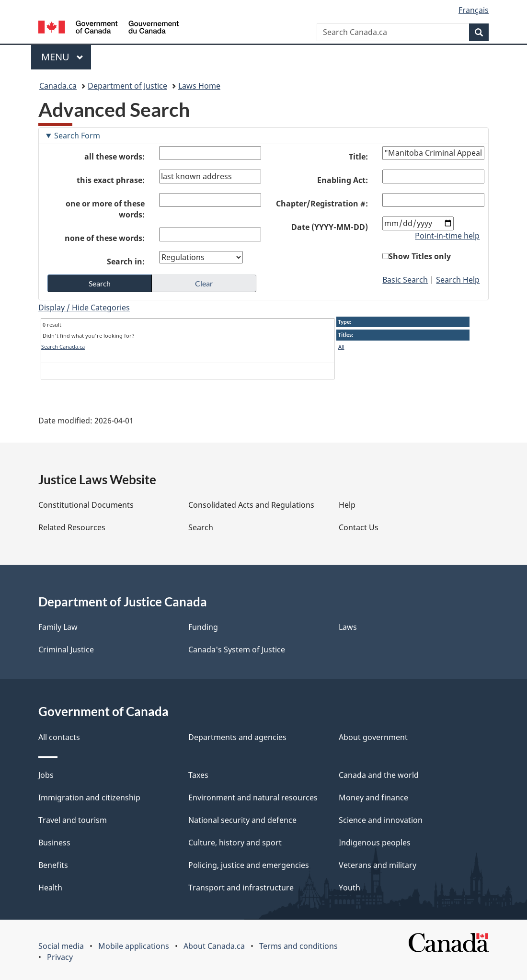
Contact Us (359, 527)
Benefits (53, 865)
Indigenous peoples (375, 843)
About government (373, 737)
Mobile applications (134, 946)
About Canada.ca (214, 946)
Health (50, 888)
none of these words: (105, 238)
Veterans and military (378, 865)
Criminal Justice (66, 650)
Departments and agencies (237, 737)
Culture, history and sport (235, 843)
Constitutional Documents (86, 505)
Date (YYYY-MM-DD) (330, 227)
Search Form (77, 136)
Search (201, 527)
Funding (203, 627)
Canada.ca (58, 86)
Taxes (198, 775)
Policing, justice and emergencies (249, 865)
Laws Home (199, 86)
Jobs (46, 775)
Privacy (60, 957)
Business (54, 843)
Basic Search (405, 280)
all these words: (115, 157)
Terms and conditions (298, 946)
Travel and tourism (73, 820)
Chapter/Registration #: (322, 204)
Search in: (126, 262)
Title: (358, 157)
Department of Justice (127, 86)
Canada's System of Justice (237, 650)
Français (474, 10)
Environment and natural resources (253, 798)
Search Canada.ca (63, 347)
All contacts (59, 737)
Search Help (458, 280)
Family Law (58, 627)
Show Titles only (420, 256)
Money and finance (373, 798)
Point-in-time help (447, 236)
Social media (61, 946)
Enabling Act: (343, 180)
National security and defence (242, 820)
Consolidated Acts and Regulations (251, 505)
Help (347, 505)
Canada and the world (379, 775)
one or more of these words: (105, 209)
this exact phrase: (111, 180)
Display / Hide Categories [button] (84, 308)
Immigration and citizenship (89, 798)
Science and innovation (381, 820)
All (341, 347)
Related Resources (72, 527)
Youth (349, 888)
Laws (348, 627)
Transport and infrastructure (241, 888)
